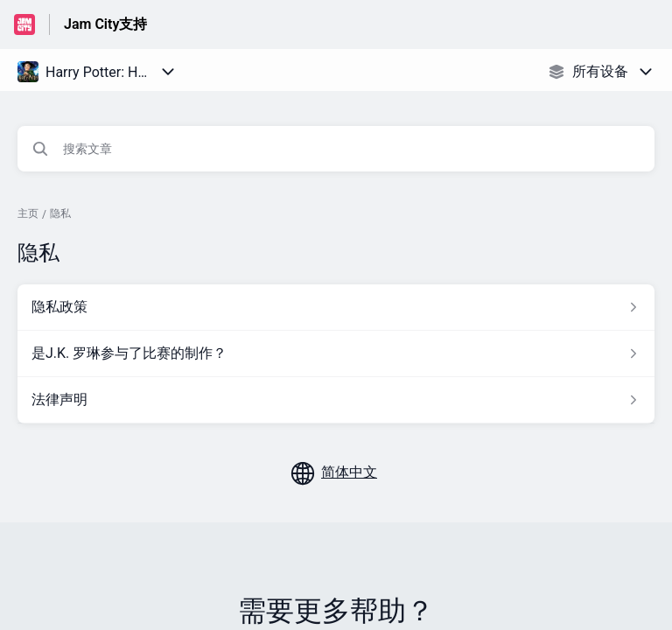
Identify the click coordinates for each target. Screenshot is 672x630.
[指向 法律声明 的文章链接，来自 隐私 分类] (336, 400)
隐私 (60, 213)
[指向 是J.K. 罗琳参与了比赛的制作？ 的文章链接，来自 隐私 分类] (336, 353)
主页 (28, 213)
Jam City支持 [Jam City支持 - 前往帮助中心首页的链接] (105, 24)
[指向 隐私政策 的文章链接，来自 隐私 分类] (336, 307)
